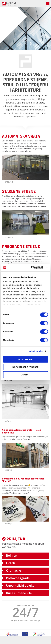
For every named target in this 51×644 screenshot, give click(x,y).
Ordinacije (14, 570)
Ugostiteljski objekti (20, 585)
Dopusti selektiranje (26, 367)
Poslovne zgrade (18, 578)
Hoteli (10, 563)
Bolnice (11, 555)
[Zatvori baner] (47, 268)
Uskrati (26, 375)
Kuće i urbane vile (19, 593)
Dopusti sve (26, 359)
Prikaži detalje (36, 351)
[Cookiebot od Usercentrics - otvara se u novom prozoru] (32, 268)
